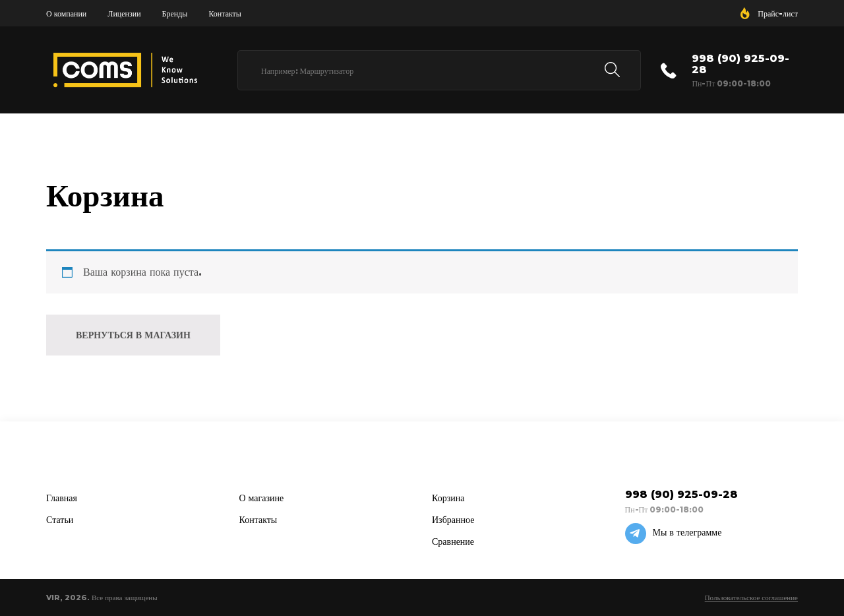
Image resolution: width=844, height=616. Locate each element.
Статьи (60, 520)
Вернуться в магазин (133, 335)
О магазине (262, 498)
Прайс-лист (778, 14)
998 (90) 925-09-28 (740, 64)
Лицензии (124, 14)
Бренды (175, 14)
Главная (62, 498)
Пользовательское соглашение (751, 598)
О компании (66, 14)
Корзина (448, 498)
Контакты (225, 14)
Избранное (453, 520)
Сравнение (453, 541)
